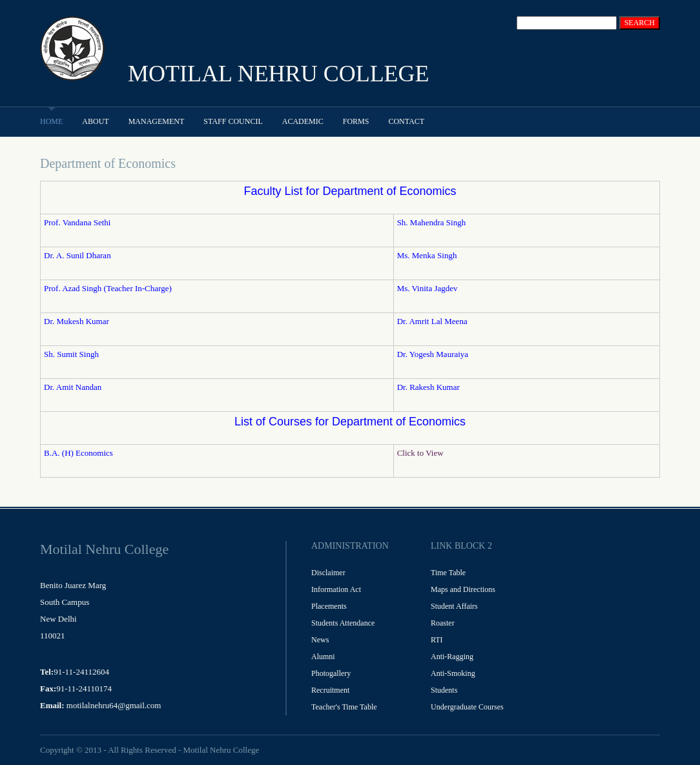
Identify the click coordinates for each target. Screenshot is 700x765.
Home (51, 121)
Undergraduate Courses (467, 707)
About (95, 121)
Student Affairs (454, 606)
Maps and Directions (463, 589)
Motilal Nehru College (221, 750)
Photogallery (331, 673)
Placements (329, 606)
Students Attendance (343, 623)
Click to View (420, 453)
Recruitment (330, 690)
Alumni (323, 657)
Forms (356, 121)
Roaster (443, 623)
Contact (406, 121)
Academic (303, 121)
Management (157, 121)
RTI (437, 640)
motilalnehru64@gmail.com (114, 705)
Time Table (448, 573)
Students (444, 690)
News (320, 640)
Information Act (336, 589)
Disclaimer (328, 573)
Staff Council (233, 121)
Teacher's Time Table (344, 707)
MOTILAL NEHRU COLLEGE (279, 74)
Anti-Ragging (452, 657)
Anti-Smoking (453, 673)
